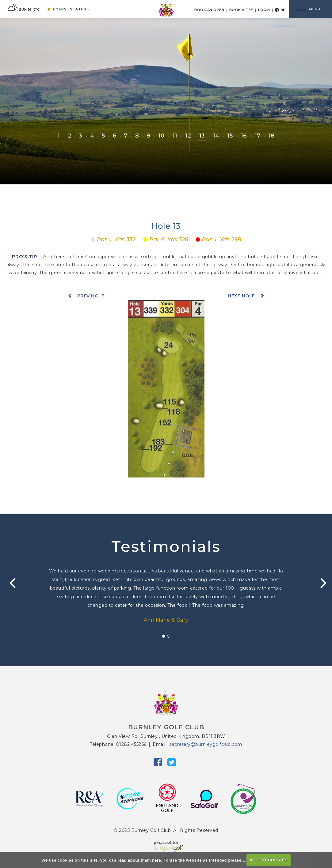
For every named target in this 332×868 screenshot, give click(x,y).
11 (175, 136)
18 (271, 136)
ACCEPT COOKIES (269, 860)
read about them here (139, 860)
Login (264, 10)
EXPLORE (166, 164)
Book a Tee (241, 10)
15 (230, 136)
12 (188, 136)
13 (202, 136)
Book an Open (209, 10)
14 (216, 136)
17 (258, 136)
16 (244, 136)
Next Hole (241, 296)
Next (321, 583)
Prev (11, 583)
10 (161, 136)
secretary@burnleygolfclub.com (206, 744)
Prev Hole (91, 296)
